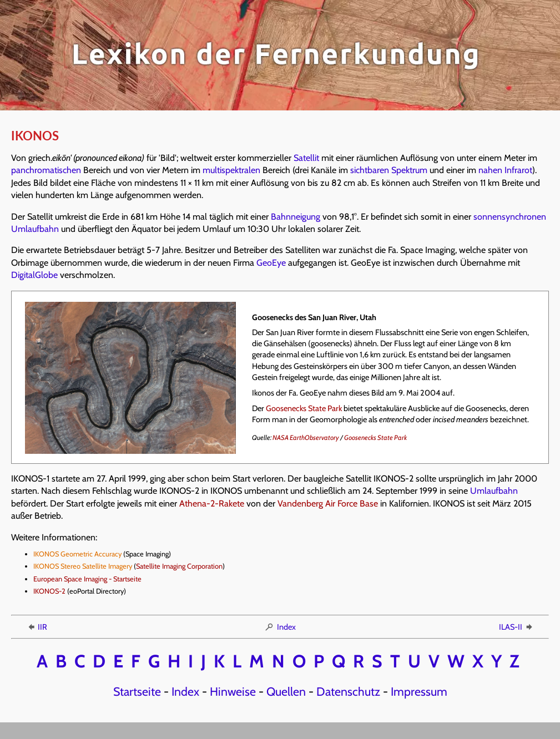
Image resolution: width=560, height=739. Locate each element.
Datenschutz (348, 691)
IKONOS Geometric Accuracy (77, 554)
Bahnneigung (296, 217)
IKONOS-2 (49, 591)
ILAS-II (516, 627)
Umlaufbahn (494, 491)
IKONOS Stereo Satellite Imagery (83, 566)
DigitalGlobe (34, 275)
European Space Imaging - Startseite (87, 579)
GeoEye (271, 263)
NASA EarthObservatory (306, 437)
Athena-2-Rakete (212, 503)
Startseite (137, 691)
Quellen (286, 691)
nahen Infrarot (505, 170)
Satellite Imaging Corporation (179, 566)
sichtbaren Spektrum (389, 170)
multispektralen (231, 170)
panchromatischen (46, 170)
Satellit (306, 158)
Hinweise (233, 691)
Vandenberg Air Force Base (328, 503)
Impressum (419, 691)
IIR (37, 627)
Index (280, 627)
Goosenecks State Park (304, 408)
